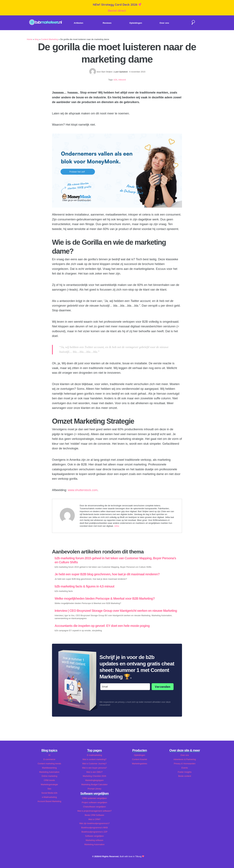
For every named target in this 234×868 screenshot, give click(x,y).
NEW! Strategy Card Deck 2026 (115, 5)
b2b (115, 80)
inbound (122, 80)
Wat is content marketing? (94, 759)
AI (49, 755)
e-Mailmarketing (49, 797)
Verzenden (163, 687)
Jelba (117, 526)
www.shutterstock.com (83, 490)
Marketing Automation (49, 772)
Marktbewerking (49, 768)
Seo (49, 789)
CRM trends (49, 780)
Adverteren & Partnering (185, 759)
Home (30, 39)
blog (37, 39)
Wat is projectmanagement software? (94, 811)
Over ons (164, 23)
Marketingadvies (140, 764)
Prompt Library (94, 789)
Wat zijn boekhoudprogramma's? (94, 823)
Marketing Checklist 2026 (94, 776)
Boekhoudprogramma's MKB (94, 828)
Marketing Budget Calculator (94, 784)
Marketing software (94, 840)
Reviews (107, 23)
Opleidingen (136, 23)
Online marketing (49, 776)
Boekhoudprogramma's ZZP (94, 832)
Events (185, 768)
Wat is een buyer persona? (94, 768)
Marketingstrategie (49, 784)
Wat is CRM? (94, 819)
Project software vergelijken (94, 802)
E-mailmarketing (94, 755)
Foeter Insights (185, 772)
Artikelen (78, 23)
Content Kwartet (140, 759)
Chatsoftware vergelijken (94, 807)
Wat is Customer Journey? (94, 764)
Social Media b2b (49, 793)
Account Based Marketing (49, 801)
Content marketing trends (49, 764)
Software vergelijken (94, 836)
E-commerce (49, 759)
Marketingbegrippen (94, 780)
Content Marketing (49, 39)
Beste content (185, 776)
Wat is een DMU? (94, 772)
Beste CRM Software (94, 815)
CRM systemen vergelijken (94, 798)
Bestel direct (117, 11)
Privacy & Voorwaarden (185, 764)
